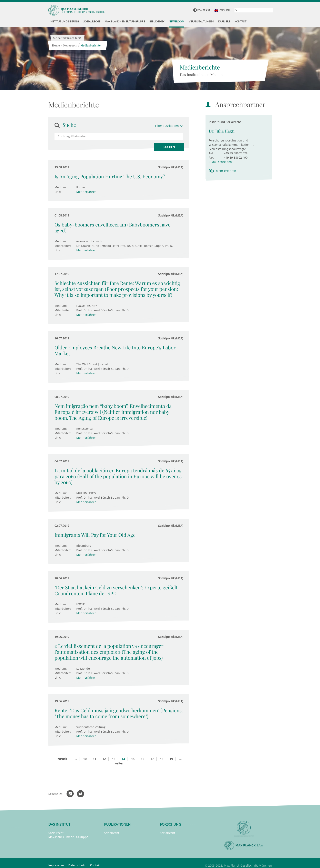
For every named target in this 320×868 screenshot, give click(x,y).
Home (56, 45)
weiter (119, 763)
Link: (58, 192)
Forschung (171, 824)
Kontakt (95, 865)
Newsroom (70, 45)
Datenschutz (77, 865)
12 (104, 759)
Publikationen (117, 824)
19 (171, 759)
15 (133, 759)
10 (85, 759)
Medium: (61, 187)
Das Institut (59, 824)
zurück (62, 759)
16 (142, 759)
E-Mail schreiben (220, 162)
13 (114, 759)
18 (162, 759)
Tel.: (212, 153)
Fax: (211, 157)
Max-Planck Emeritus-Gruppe (68, 837)
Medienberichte (91, 45)
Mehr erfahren (86, 192)
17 (152, 759)
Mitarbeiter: (63, 246)
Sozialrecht (56, 833)
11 (94, 759)
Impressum (56, 865)
